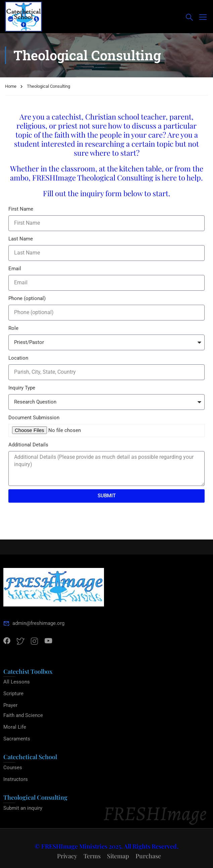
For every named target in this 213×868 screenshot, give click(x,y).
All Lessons (17, 682)
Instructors (16, 779)
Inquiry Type (22, 388)
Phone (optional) (27, 298)
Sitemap (118, 856)
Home (11, 86)
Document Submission (34, 418)
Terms (92, 856)
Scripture (13, 694)
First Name (21, 209)
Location (18, 358)
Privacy (67, 856)
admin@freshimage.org (34, 623)
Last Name (21, 239)
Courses (13, 768)
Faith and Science (23, 715)
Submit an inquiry (23, 808)
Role (13, 328)
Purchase (148, 856)
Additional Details (28, 445)
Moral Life (15, 727)
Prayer (10, 705)
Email (15, 269)
